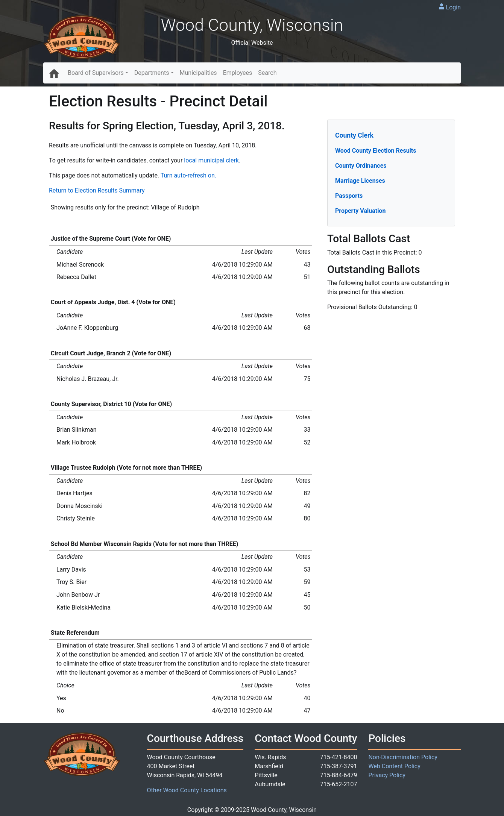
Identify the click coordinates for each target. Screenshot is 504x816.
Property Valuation (360, 211)
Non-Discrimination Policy (403, 757)
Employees (238, 73)
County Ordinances (361, 166)
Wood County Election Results (376, 151)
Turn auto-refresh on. (188, 175)
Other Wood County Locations (187, 790)
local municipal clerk (211, 160)
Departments (152, 73)
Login (453, 7)
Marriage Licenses (360, 181)
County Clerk (354, 135)
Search (267, 73)
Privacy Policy (387, 775)
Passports (349, 196)
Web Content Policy (394, 766)
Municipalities (198, 73)
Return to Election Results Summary (97, 190)
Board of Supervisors (96, 73)
